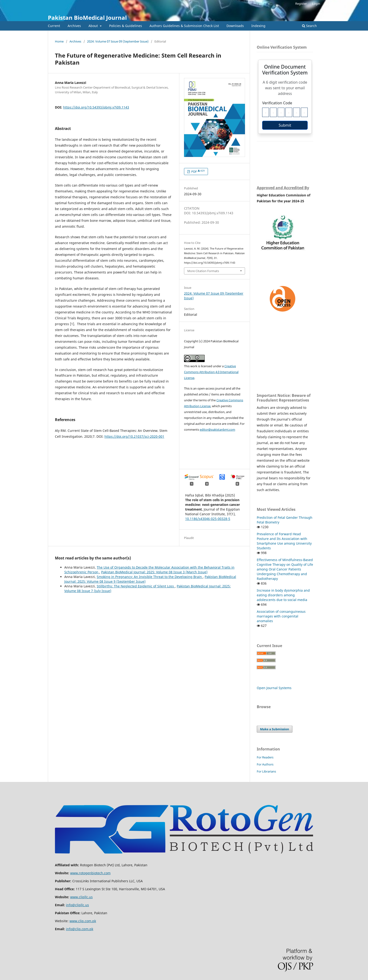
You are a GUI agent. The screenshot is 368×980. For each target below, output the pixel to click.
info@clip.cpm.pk (80, 929)
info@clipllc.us (77, 905)
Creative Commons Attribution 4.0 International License (211, 372)
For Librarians (266, 771)
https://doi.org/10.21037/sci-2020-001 (134, 436)
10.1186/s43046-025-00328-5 (208, 519)
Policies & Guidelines (126, 26)
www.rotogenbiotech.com (90, 873)
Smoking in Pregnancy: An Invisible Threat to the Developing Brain (150, 577)
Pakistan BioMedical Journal (87, 18)
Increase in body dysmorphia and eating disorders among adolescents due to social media (283, 595)
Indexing (258, 26)
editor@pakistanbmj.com (217, 429)
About (94, 26)
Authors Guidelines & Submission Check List (184, 26)
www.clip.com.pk (83, 921)
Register (301, 4)
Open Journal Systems (274, 688)
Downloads (235, 26)
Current (54, 26)
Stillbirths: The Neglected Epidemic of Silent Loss (136, 586)
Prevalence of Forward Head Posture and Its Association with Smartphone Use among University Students (284, 541)
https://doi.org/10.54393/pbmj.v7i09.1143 (96, 107)
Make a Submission (275, 729)
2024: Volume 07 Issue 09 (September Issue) (118, 41)
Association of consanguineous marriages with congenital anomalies (281, 616)
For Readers (265, 757)
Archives (74, 26)
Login (316, 4)
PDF (198, 171)
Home (59, 41)
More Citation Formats (203, 271)
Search (309, 26)
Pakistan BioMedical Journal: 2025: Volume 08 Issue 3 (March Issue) (154, 572)
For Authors (265, 764)
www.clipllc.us (81, 897)
